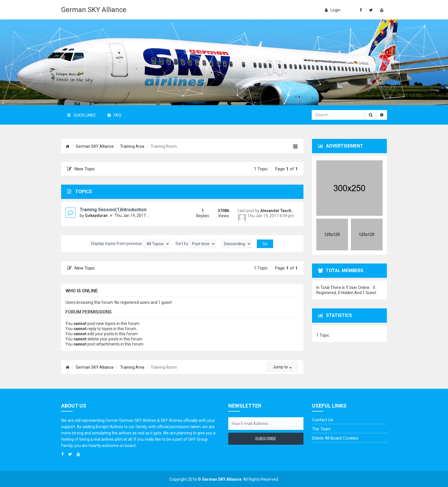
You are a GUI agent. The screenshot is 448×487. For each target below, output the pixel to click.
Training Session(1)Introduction (113, 210)
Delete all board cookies (335, 438)
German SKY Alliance (94, 10)
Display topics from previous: (131, 244)
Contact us (323, 420)
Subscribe (266, 439)
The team (321, 429)
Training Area (132, 146)
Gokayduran (96, 215)
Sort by (196, 244)
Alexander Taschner (279, 211)
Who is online (82, 291)
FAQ (114, 115)
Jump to (282, 367)
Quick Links (81, 115)
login (333, 10)
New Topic (81, 169)
